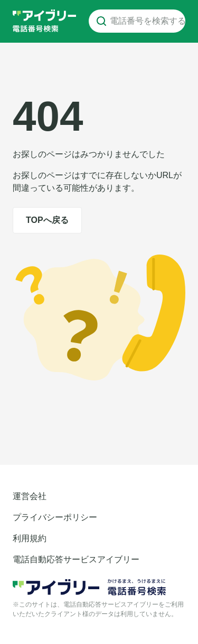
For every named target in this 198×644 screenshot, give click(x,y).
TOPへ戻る (47, 220)
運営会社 (30, 496)
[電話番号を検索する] (101, 21)
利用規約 (30, 538)
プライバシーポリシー (55, 517)
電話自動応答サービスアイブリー (76, 559)
